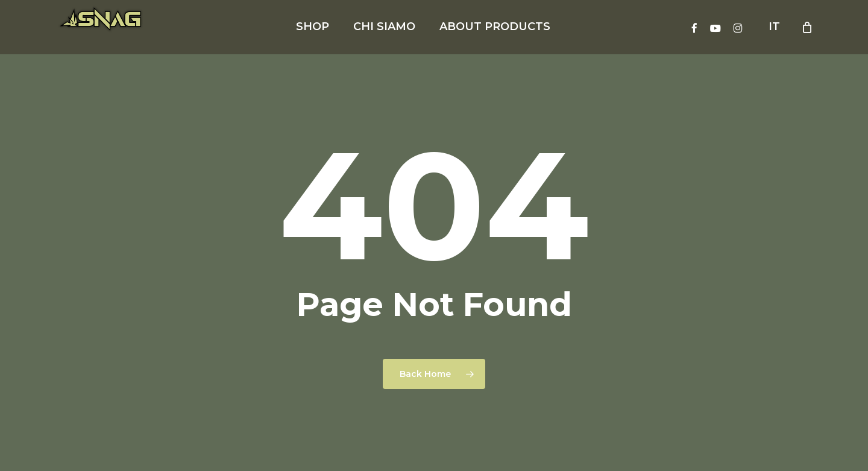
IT (774, 27)
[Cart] (807, 27)
